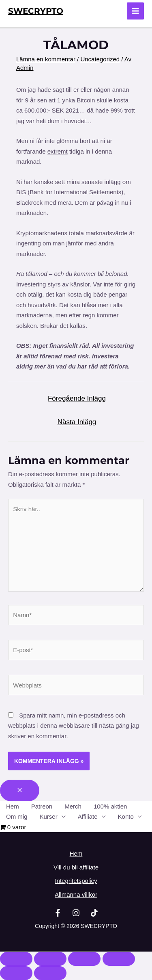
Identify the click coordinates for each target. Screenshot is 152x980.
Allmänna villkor (76, 894)
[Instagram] (76, 913)
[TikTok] (94, 913)
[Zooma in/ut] (16, 959)
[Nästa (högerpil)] (50, 973)
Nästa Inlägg (77, 422)
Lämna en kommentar (46, 59)
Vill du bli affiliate (76, 867)
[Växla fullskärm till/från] (50, 959)
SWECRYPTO (36, 11)
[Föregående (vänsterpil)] (16, 973)
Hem (13, 806)
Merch (73, 806)
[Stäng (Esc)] (119, 959)
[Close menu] (20, 790)
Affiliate (88, 816)
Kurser (49, 816)
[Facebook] (58, 913)
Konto (126, 816)
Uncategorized (100, 59)
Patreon (42, 806)
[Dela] (84, 959)
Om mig (17, 816)
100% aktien (110, 806)
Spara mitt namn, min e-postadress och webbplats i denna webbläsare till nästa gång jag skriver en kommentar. (74, 726)
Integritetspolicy (76, 881)
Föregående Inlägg (77, 398)
